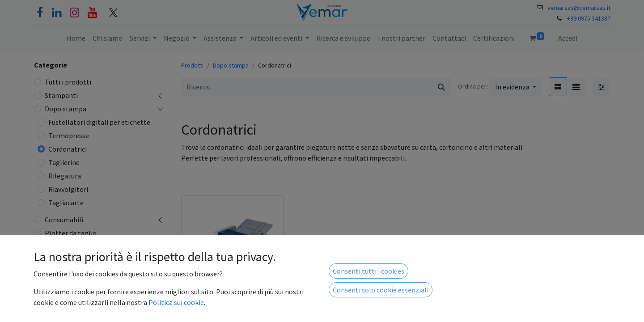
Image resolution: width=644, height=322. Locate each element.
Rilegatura (65, 176)
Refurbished (63, 260)
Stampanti (61, 95)
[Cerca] (441, 87)
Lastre (55, 314)
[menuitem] (76, 38)
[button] (516, 87)
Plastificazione (68, 273)
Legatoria (60, 246)
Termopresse (69, 136)
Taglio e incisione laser (80, 287)
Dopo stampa (66, 109)
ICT (50, 300)
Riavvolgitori (68, 189)
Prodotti (192, 65)
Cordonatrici (68, 149)
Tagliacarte (66, 203)
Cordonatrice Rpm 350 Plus (227, 305)
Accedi (568, 38)
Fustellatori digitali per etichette (99, 122)
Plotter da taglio (71, 233)
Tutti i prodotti (68, 82)
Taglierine (64, 162)
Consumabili (64, 220)
